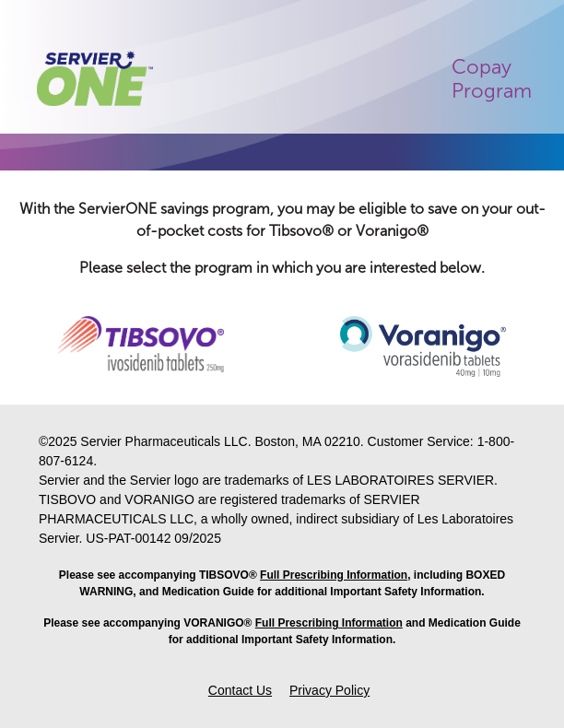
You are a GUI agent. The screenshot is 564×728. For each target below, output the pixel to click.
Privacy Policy (329, 690)
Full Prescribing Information (334, 575)
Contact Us (240, 690)
